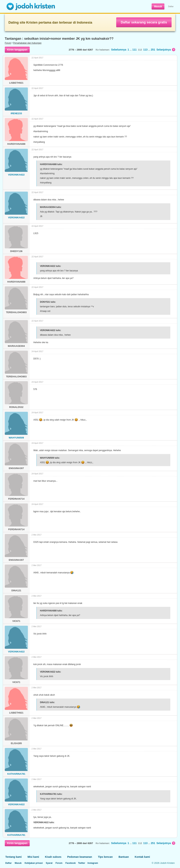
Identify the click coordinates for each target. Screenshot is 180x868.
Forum (8, 43)
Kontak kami (142, 857)
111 (134, 50)
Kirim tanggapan (17, 50)
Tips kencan (105, 857)
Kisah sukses (53, 857)
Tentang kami (13, 857)
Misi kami (33, 857)
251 (153, 50)
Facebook (71, 863)
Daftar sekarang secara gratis (144, 22)
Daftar (171, 6)
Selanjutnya (166, 50)
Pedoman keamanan (80, 857)
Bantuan (124, 857)
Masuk (158, 6)
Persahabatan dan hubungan (27, 43)
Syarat (49, 863)
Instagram (93, 863)
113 (145, 50)
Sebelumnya (119, 50)
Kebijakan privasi (34, 863)
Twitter (82, 863)
